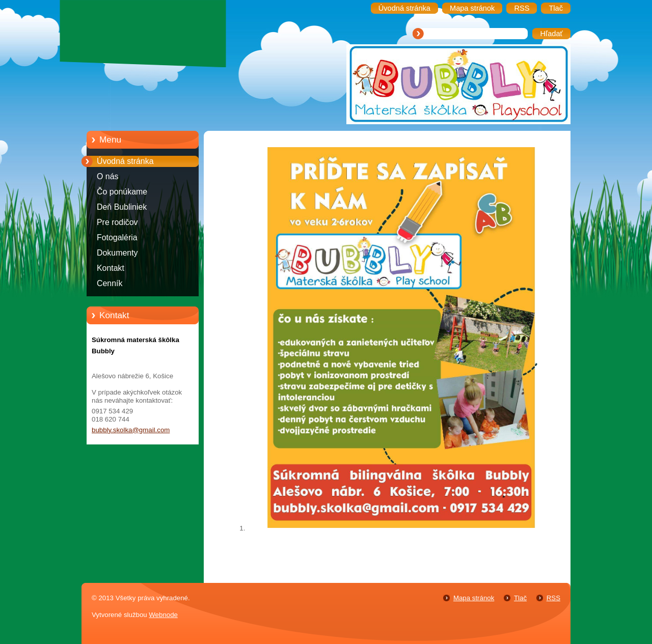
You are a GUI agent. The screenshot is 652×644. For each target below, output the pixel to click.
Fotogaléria (117, 237)
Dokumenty (117, 253)
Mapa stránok (474, 598)
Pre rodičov (117, 222)
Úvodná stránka (125, 161)
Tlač (520, 598)
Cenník (110, 283)
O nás (107, 176)
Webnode (163, 615)
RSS (553, 598)
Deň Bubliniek (122, 207)
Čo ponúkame (122, 192)
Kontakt (111, 268)
